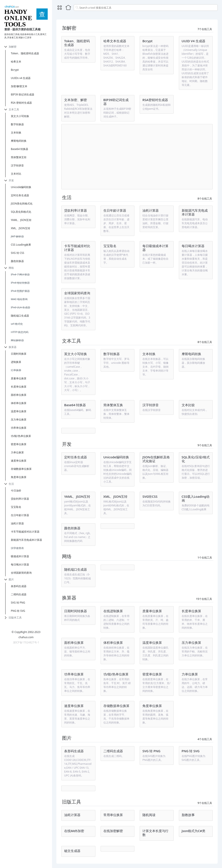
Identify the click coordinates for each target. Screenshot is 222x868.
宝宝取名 (16, 507)
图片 (11, 579)
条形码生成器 (19, 586)
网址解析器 (17, 340)
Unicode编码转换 (21, 187)
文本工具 (14, 109)
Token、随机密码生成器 (25, 53)
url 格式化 (17, 324)
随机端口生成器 (20, 316)
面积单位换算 (19, 395)
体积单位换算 (19, 403)
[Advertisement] (137, 157)
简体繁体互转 (19, 157)
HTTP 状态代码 (20, 332)
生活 (11, 484)
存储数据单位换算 (21, 469)
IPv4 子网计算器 (20, 275)
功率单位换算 (19, 428)
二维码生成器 (19, 594)
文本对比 (16, 174)
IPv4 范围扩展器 (20, 291)
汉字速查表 (17, 548)
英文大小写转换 (20, 116)
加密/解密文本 (19, 86)
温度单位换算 (19, 411)
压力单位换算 (19, 420)
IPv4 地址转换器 (20, 283)
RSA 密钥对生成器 (21, 103)
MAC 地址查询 (19, 299)
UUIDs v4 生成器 (21, 78)
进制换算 (16, 362)
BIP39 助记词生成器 (23, 94)
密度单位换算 (19, 444)
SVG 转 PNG (18, 603)
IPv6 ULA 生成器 (20, 307)
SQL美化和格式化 (21, 212)
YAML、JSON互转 (21, 220)
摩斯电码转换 (19, 141)
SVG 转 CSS (17, 253)
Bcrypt (15, 70)
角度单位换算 (19, 477)
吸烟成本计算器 (20, 556)
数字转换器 (17, 124)
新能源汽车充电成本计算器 (26, 540)
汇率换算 (16, 370)
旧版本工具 (15, 618)
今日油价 (16, 490)
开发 (11, 180)
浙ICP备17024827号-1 (26, 642)
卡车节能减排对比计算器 (25, 532)
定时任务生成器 (20, 195)
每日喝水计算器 (20, 564)
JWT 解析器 (17, 236)
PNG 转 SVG (18, 611)
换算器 (13, 347)
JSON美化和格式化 (22, 204)
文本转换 (16, 133)
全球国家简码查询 (21, 573)
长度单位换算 (19, 387)
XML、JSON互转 (20, 228)
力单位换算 (17, 452)
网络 (11, 268)
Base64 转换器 (20, 149)
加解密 (13, 47)
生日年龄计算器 (20, 515)
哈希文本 (16, 62)
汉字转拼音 (17, 165)
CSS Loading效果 (21, 245)
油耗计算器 (17, 523)
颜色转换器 (17, 261)
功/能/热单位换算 (21, 436)
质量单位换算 (19, 378)
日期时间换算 (19, 354)
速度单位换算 (19, 461)
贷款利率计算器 (20, 499)
